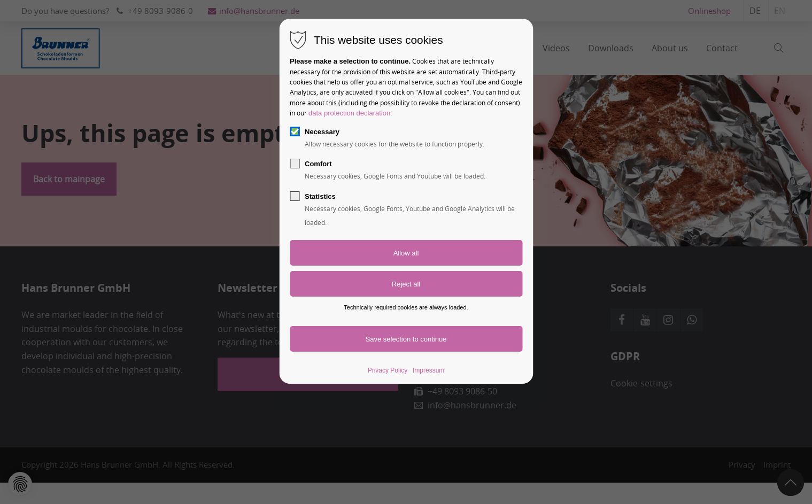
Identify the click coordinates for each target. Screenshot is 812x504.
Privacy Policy (388, 370)
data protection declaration (349, 113)
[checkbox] (295, 131)
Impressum (428, 370)
